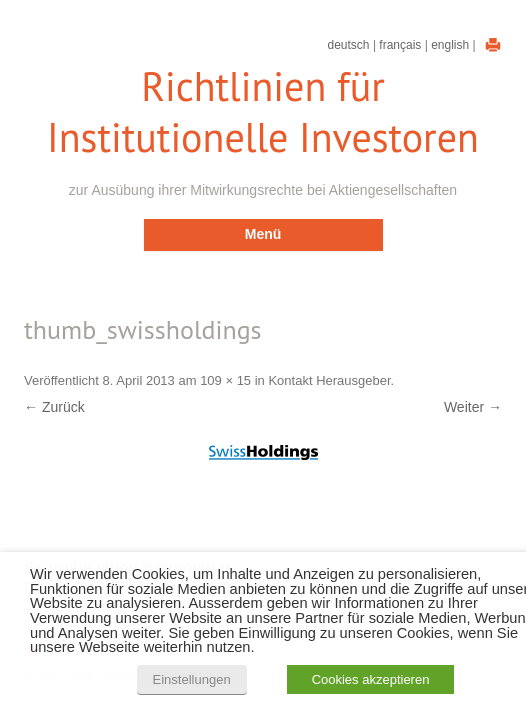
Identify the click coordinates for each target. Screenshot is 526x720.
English (450, 45)
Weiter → (473, 407)
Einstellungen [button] (192, 679)
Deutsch (349, 45)
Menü (263, 234)
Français (400, 45)
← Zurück (54, 407)
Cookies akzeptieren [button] (371, 679)
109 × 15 (225, 380)
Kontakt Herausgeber (329, 380)
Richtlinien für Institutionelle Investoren (263, 112)
